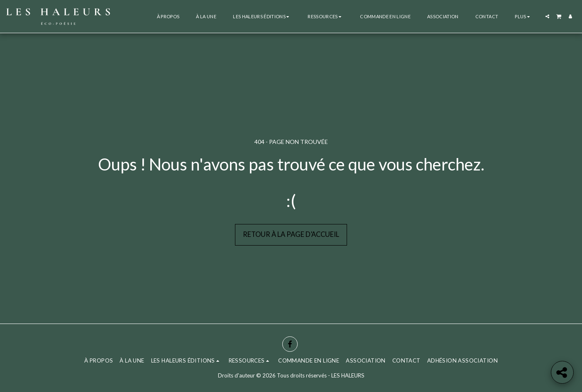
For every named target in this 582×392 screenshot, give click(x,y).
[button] (262, 16)
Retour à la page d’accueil (291, 234)
